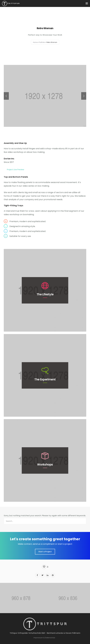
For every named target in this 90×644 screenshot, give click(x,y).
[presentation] (6, 96)
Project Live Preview (15, 170)
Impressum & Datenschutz (44, 638)
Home (35, 42)
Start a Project (45, 552)
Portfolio (42, 42)
